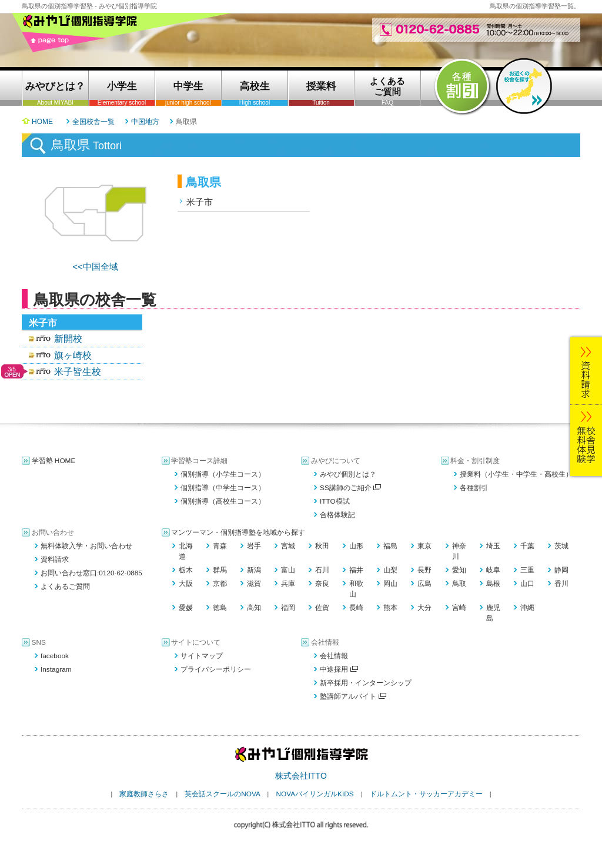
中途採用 (339, 669)
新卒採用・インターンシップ (366, 683)
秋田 (322, 546)
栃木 (186, 570)
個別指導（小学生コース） (223, 474)
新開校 (68, 339)
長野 (424, 570)
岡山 (390, 584)
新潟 (254, 570)
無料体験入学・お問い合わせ (86, 546)
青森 (220, 546)
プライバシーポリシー (216, 669)
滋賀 (254, 584)
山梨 (390, 570)
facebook (55, 656)
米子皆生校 (78, 372)
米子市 (200, 202)
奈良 (322, 584)
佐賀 (322, 608)
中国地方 (145, 122)
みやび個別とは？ (348, 474)
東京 (424, 546)
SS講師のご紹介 (350, 488)
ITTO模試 (335, 501)
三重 (527, 570)
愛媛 (186, 608)
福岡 (288, 608)
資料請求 (55, 559)
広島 (424, 584)
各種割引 (474, 488)
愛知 (459, 570)
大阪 (186, 584)
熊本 (390, 608)
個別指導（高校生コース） (223, 501)
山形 (356, 546)
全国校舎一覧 (93, 122)
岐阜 (493, 570)
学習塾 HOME (54, 461)
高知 (254, 608)
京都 (220, 584)
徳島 (220, 608)
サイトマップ (202, 656)
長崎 (356, 608)
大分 (424, 608)
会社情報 (334, 656)
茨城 (561, 546)
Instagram (56, 669)
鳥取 (459, 584)
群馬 (220, 570)
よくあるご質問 (65, 587)
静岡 (561, 570)
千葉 (527, 546)
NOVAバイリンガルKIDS (315, 794)
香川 (561, 584)
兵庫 (288, 584)
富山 (288, 570)
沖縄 (527, 608)
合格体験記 (337, 515)
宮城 (288, 546)
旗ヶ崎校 (73, 355)
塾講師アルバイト (353, 696)
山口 (527, 584)
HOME (42, 122)
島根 (493, 584)
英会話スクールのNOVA (222, 794)
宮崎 (459, 608)
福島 (390, 546)
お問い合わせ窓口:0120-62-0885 (91, 573)
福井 (356, 570)
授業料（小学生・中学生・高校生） (516, 474)
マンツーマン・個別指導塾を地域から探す (238, 532)
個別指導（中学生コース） (223, 488)
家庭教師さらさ (144, 794)
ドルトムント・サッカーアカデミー (426, 794)
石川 (322, 570)
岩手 (254, 546)
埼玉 (493, 546)
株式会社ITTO (301, 776)
